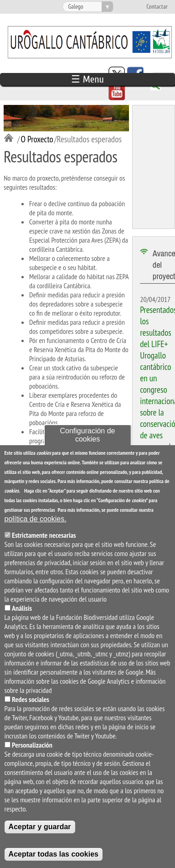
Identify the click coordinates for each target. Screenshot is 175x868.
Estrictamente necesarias (44, 542)
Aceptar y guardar (40, 834)
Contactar (157, 7)
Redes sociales (31, 706)
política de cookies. (36, 526)
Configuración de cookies (88, 442)
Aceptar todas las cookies (54, 861)
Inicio (10, 139)
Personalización (32, 752)
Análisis (22, 615)
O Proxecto (37, 139)
